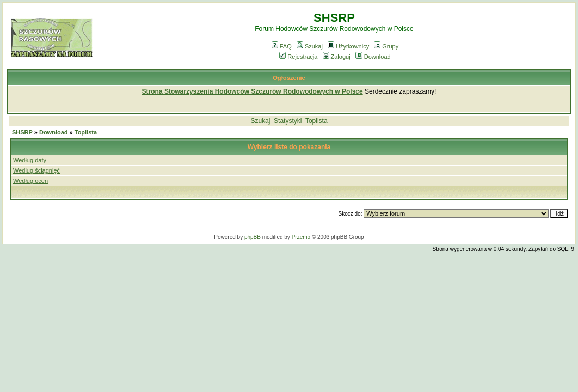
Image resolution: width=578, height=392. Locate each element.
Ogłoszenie (289, 78)
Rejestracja (298, 57)
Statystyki (288, 121)
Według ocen (30, 181)
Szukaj (310, 46)
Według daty (30, 160)
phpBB (253, 237)
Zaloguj (337, 57)
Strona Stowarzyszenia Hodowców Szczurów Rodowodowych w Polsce (253, 91)
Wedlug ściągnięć (36, 170)
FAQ (282, 46)
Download (373, 57)
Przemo (301, 237)
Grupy (386, 46)
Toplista (316, 121)
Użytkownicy (348, 46)
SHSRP (22, 132)
